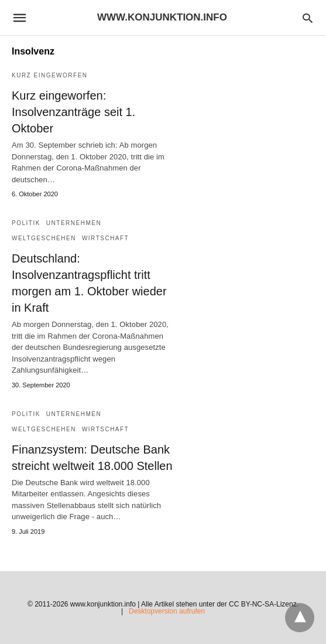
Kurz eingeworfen (50, 75)
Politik (26, 223)
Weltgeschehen (44, 238)
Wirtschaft (105, 238)
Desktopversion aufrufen (167, 611)
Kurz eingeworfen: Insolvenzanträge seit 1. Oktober (73, 112)
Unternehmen (74, 223)
